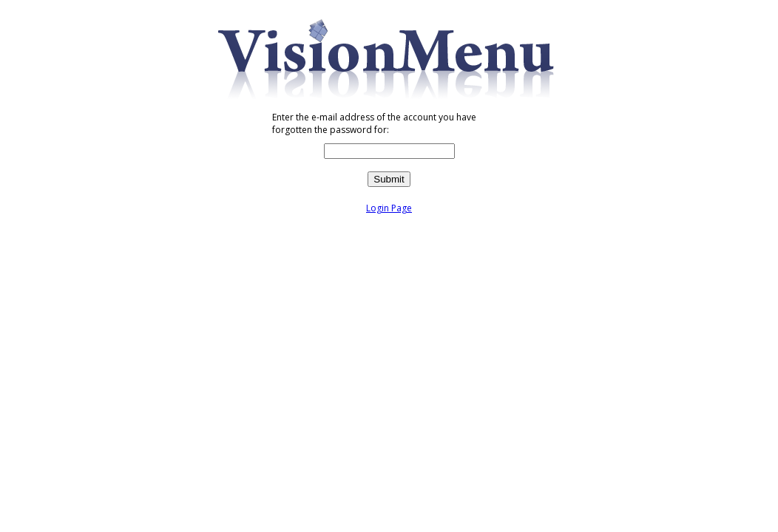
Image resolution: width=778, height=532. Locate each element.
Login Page (389, 208)
